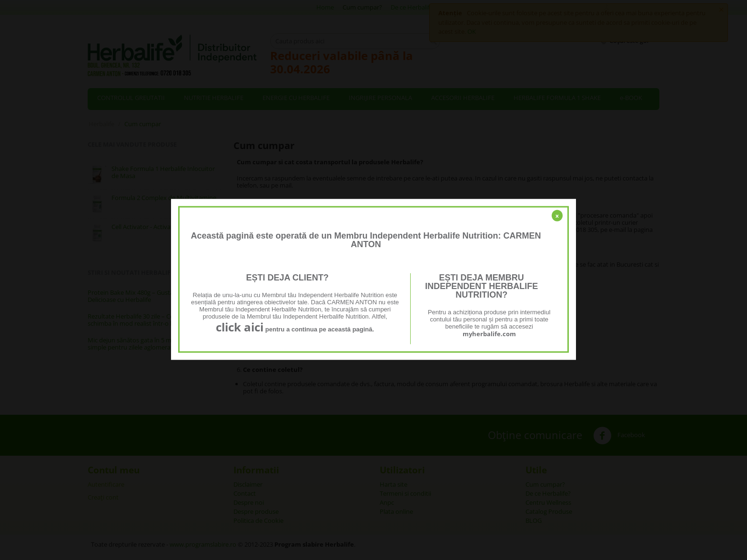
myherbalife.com (489, 334)
